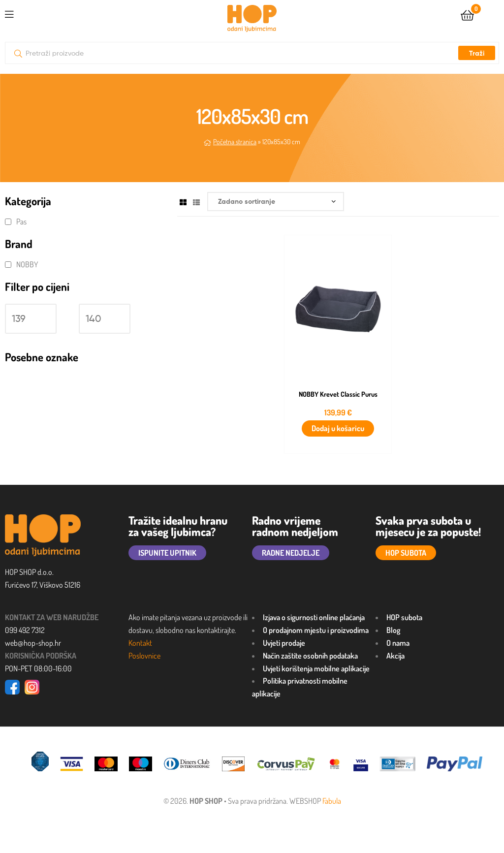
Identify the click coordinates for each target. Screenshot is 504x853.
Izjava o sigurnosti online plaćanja (314, 617)
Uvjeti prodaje (284, 643)
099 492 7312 (25, 630)
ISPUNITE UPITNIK (167, 553)
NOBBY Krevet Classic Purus (338, 394)
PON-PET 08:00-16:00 (38, 668)
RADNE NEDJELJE (291, 553)
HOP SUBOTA (406, 553)
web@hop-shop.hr (33, 643)
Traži (477, 53)
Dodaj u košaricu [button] (338, 428)
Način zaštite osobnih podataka (310, 656)
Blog (393, 630)
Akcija (395, 656)
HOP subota (404, 617)
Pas (21, 221)
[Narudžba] (276, 202)
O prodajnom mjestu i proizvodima (316, 630)
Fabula (332, 801)
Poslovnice (144, 656)
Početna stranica (235, 142)
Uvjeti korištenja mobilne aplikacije (316, 668)
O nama (398, 643)
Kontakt (140, 643)
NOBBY (27, 264)
